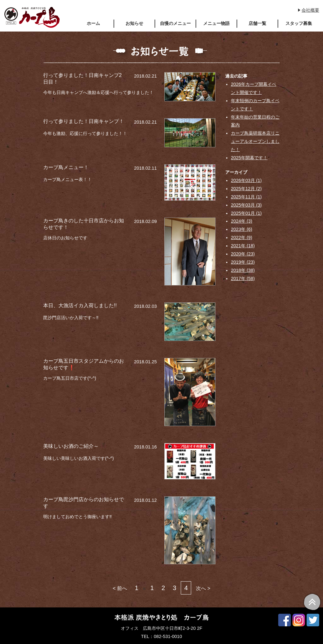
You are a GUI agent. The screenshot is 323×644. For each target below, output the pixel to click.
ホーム (93, 23)
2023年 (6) (242, 229)
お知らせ (134, 23)
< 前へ (120, 588)
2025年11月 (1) (246, 197)
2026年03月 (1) (246, 180)
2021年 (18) (243, 246)
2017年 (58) (243, 278)
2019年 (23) (243, 262)
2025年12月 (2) (246, 189)
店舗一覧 (257, 23)
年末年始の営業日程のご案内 (255, 121)
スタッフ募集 (299, 23)
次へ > (203, 588)
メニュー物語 (216, 23)
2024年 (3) (242, 221)
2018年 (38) (243, 270)
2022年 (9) (242, 237)
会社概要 (310, 10)
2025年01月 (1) (246, 213)
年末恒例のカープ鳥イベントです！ (255, 105)
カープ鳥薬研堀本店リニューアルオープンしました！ (255, 141)
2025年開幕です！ (249, 158)
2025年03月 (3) (246, 205)
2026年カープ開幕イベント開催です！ (254, 88)
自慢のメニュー (175, 23)
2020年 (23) (243, 254)
